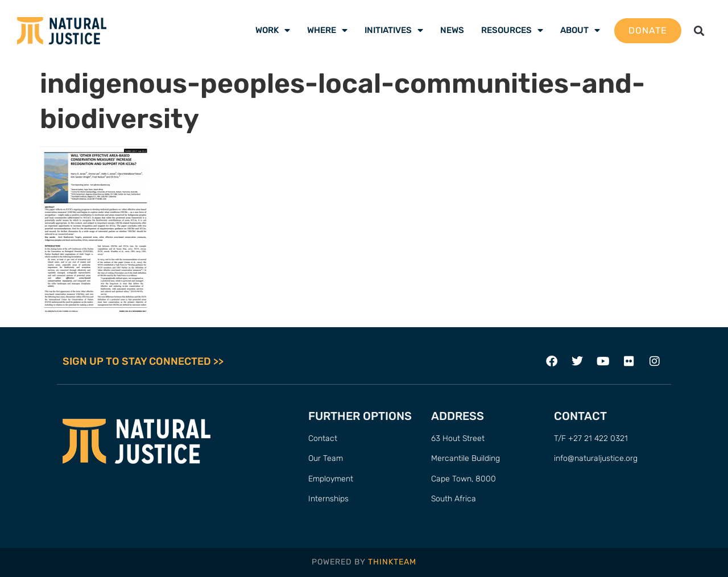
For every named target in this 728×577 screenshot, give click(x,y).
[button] (699, 30)
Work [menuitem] (273, 30)
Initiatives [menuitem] (394, 30)
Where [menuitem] (327, 30)
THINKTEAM (392, 562)
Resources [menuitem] (512, 30)
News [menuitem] (452, 30)
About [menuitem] (580, 30)
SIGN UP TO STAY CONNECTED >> (143, 361)
